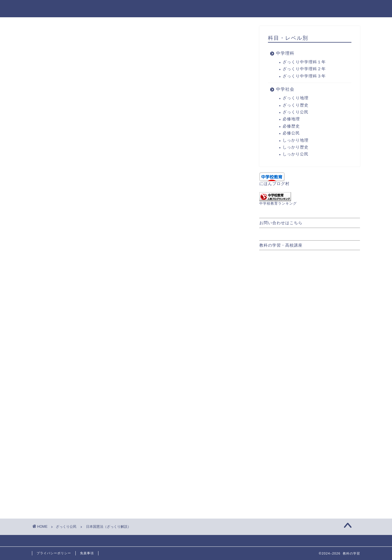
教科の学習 (47, 8)
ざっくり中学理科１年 (304, 62)
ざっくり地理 (296, 98)
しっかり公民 (296, 154)
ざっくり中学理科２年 (304, 69)
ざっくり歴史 (296, 105)
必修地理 (291, 119)
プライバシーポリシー (54, 553)
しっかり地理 (296, 140)
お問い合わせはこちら (281, 223)
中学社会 (347, 9)
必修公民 (291, 133)
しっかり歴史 (296, 147)
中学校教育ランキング (278, 203)
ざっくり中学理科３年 (304, 76)
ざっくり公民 (53, 37)
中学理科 (314, 9)
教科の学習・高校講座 (281, 245)
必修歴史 (291, 126)
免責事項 (87, 553)
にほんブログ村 (274, 184)
